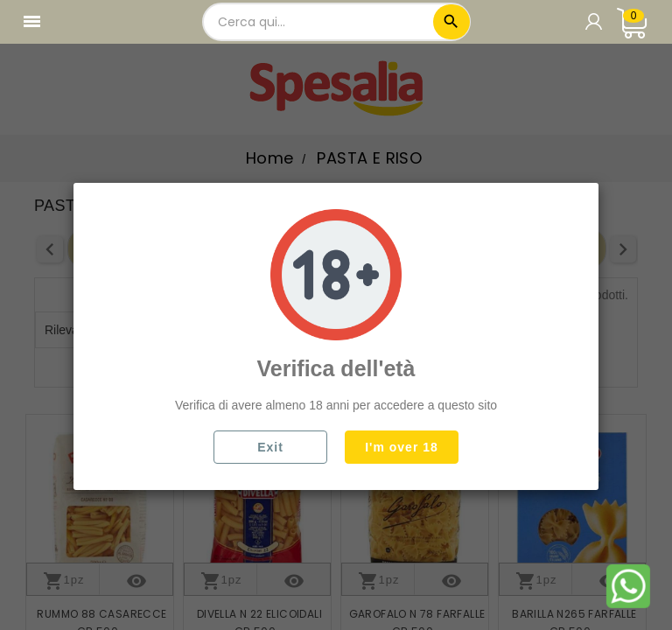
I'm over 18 (402, 447)
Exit (270, 447)
